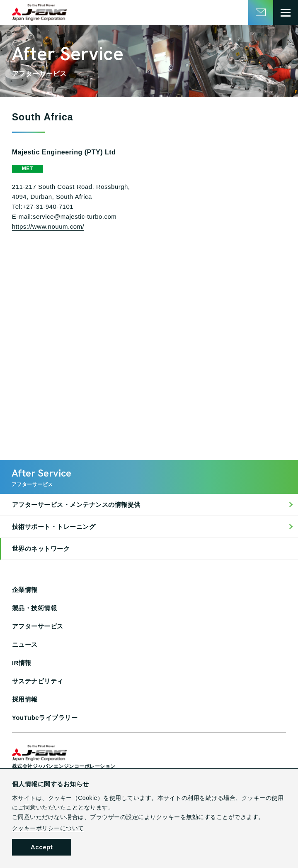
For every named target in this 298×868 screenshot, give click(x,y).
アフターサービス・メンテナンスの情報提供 (76, 505)
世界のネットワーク (41, 549)
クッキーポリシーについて (48, 828)
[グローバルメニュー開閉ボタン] (286, 12)
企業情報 (25, 590)
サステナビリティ (38, 681)
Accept (42, 847)
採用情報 (25, 699)
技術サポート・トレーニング (54, 527)
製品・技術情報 (35, 608)
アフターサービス (38, 626)
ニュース (25, 644)
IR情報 (22, 663)
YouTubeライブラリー (45, 718)
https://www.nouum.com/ (48, 226)
